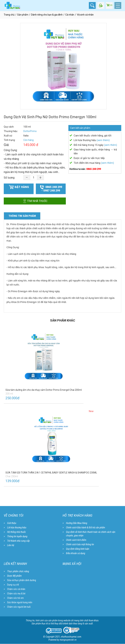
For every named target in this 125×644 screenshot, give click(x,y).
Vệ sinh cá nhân (85, 15)
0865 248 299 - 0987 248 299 (51, 188)
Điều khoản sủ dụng (76, 553)
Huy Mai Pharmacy (71, 571)
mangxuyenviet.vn (68, 640)
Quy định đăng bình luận (78, 549)
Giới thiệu (12, 523)
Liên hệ (11, 545)
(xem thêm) (103, 140)
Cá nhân (70, 15)
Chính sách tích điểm (76, 540)
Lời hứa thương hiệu (17, 528)
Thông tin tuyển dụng (17, 536)
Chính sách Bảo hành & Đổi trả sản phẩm (86, 528)
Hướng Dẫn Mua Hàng (77, 523)
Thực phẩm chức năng (18, 571)
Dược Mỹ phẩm (14, 576)
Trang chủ (9, 15)
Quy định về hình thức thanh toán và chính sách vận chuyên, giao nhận (91, 534)
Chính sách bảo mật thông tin (80, 544)
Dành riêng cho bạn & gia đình (47, 15)
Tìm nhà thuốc (35, 201)
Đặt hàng (19, 187)
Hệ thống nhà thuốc (17, 532)
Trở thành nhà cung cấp (18, 541)
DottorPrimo (30, 131)
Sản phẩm (23, 15)
